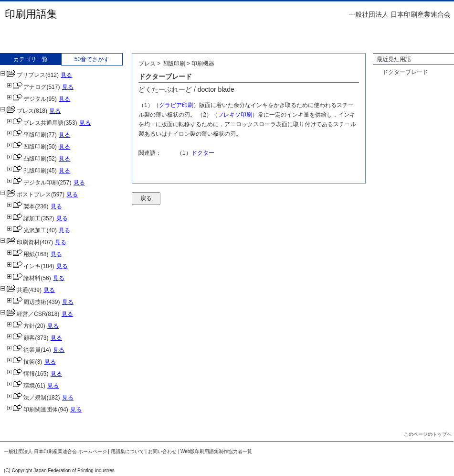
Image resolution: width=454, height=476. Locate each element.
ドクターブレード (405, 72)
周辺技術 (26, 302)
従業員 (24, 350)
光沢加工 (26, 230)
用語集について (127, 451)
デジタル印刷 (32, 183)
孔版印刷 (26, 171)
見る (66, 75)
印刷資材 (20, 242)
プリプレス (23, 75)
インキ (24, 266)
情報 (21, 374)
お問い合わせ (162, 451)
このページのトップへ (428, 434)
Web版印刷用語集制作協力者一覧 (216, 451)
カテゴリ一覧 (31, 59)
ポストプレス (26, 195)
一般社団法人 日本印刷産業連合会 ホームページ (55, 451)
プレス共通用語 (35, 123)
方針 (21, 326)
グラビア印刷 (176, 105)
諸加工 (24, 218)
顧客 (21, 338)
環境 (21, 386)
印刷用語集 (31, 14)
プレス (17, 111)
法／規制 (26, 398)
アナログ (26, 87)
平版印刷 (26, 135)
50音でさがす (92, 59)
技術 (21, 362)
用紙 (21, 254)
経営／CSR (23, 314)
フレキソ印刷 (235, 115)
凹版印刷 (26, 147)
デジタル (26, 99)
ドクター (203, 153)
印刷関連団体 (32, 410)
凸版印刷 (26, 159)
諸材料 (24, 278)
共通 (14, 290)
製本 (21, 206)
